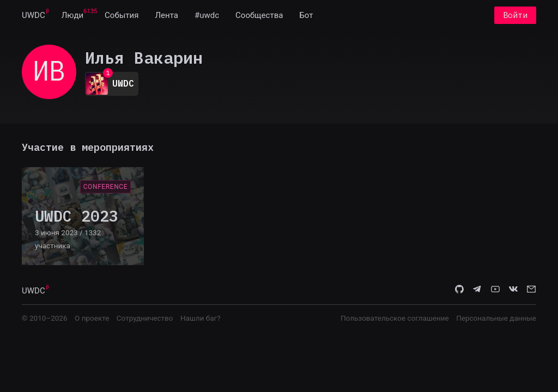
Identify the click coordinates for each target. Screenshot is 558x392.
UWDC (34, 15)
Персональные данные (496, 318)
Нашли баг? (201, 318)
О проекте (92, 318)
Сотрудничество (145, 318)
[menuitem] (34, 15)
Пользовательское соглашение (395, 318)
